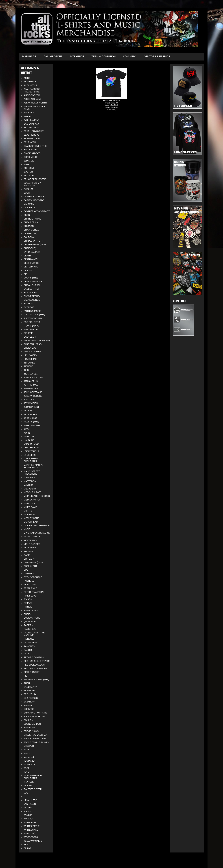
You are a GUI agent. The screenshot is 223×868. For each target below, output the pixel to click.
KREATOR (29, 437)
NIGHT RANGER (32, 544)
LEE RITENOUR (32, 451)
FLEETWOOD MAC (33, 318)
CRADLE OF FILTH (33, 241)
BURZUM (28, 189)
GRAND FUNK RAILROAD (37, 341)
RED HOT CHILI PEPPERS (37, 661)
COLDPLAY (29, 237)
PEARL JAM (30, 585)
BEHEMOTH (30, 142)
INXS (26, 370)
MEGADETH (30, 489)
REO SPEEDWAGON (34, 665)
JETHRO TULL (31, 385)
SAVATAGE (29, 691)
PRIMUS (28, 603)
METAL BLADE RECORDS (37, 496)
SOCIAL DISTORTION (35, 716)
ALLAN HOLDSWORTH (35, 103)
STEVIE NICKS (31, 731)
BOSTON (28, 172)
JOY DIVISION (31, 403)
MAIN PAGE (29, 57)
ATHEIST (28, 116)
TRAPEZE (29, 782)
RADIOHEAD (30, 629)
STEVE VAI (29, 727)
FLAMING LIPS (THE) (34, 315)
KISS (26, 429)
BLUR (27, 164)
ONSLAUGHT (30, 566)
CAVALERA (29, 208)
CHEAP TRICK (31, 222)
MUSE (27, 529)
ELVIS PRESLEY (32, 296)
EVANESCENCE (32, 300)
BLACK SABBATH (33, 153)
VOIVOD (28, 811)
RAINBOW (29, 639)
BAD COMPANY (32, 124)
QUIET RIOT (30, 621)
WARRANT (29, 819)
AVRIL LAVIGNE (32, 120)
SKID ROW (29, 702)
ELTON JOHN (30, 293)
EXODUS (28, 304)
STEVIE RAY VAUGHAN (36, 735)
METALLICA (30, 503)
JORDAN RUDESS (33, 396)
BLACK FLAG (30, 150)
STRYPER (29, 746)
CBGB (27, 215)
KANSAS (28, 411)
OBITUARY (29, 559)
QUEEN (28, 614)
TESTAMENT (30, 761)
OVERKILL (29, 574)
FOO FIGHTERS (32, 322)
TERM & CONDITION (104, 57)
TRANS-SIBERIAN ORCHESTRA (33, 777)
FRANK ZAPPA (31, 326)
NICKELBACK (31, 540)
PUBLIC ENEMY (32, 610)
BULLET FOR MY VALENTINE (32, 184)
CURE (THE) (30, 248)
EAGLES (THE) (31, 289)
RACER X (28, 625)
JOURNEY (29, 400)
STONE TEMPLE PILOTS (36, 742)
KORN (27, 433)
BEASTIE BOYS (32, 135)
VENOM (28, 808)
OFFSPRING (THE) (33, 562)
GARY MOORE (31, 329)
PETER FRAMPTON (34, 592)
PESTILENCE (30, 588)
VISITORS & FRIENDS (157, 57)
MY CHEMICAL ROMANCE (37, 533)
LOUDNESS (30, 455)
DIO (26, 274)
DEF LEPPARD (31, 267)
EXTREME (29, 307)
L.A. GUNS (29, 440)
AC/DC (27, 78)
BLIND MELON (31, 157)
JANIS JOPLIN (31, 381)
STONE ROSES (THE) (35, 739)
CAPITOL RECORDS (34, 200)
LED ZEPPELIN (31, 448)
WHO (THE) (30, 833)
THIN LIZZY (30, 764)
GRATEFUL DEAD (33, 344)
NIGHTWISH (30, 548)
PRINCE (28, 607)
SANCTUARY (30, 687)
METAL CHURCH (32, 500)
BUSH (27, 193)
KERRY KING (30, 418)
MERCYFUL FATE (33, 492)
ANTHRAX (29, 113)
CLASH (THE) (31, 233)
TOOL (27, 768)
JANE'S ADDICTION (34, 377)
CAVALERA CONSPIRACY (37, 211)
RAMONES (29, 646)
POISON (28, 599)
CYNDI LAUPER (32, 252)
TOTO (27, 772)
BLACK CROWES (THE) (36, 146)
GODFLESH (30, 337)
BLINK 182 (29, 161)
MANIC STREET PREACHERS (32, 473)
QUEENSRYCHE (32, 618)
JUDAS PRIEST (31, 407)
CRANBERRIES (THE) (35, 244)
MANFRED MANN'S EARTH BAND (33, 466)
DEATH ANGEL (31, 259)
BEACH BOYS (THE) (34, 131)
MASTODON (30, 481)
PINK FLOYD (30, 596)
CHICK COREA (31, 230)
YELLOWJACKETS (33, 841)
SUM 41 (28, 753)
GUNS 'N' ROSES (32, 352)
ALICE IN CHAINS (33, 99)
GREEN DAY (30, 348)
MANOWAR (29, 478)
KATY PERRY (30, 414)
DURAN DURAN (32, 285)
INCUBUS (29, 366)
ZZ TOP (27, 848)
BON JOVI (29, 168)
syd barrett (29, 757)
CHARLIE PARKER (33, 219)
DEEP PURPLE (31, 263)
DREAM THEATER (33, 281)
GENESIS (28, 333)
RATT (26, 654)
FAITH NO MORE (32, 311)
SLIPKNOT (29, 709)
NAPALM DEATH (32, 537)
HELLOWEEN (31, 355)
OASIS (27, 555)
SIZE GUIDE (77, 57)
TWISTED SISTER (33, 789)
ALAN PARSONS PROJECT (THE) (32, 90)
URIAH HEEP (30, 800)
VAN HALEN (30, 804)
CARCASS (29, 204)
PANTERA (29, 581)
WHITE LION (30, 822)
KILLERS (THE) (31, 422)
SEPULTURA (30, 694)
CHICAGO (29, 226)
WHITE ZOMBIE (32, 826)
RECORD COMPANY (34, 657)
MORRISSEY (30, 514)
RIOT (26, 676)
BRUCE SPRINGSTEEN (36, 179)
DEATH (27, 256)
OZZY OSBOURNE (33, 577)
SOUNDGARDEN (32, 724)
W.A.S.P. (28, 815)
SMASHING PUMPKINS (35, 713)
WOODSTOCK (31, 837)
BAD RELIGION (31, 128)
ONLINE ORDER (53, 57)
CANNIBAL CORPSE (34, 197)
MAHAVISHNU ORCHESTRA (31, 460)
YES (26, 845)
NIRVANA (28, 551)
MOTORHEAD (31, 522)
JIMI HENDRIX (31, 388)
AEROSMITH (30, 82)
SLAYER (28, 705)
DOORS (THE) (31, 278)
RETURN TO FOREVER (36, 668)
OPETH (27, 570)
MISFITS (28, 511)
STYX (27, 750)
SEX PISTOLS (31, 698)
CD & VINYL (130, 57)
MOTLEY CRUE (32, 518)
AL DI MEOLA (30, 85)
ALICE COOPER (32, 95)
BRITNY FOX (30, 175)
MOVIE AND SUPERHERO (37, 526)
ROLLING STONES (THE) (36, 680)
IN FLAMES (29, 363)
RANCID (28, 650)
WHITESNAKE (31, 830)
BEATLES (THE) (32, 139)
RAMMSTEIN (30, 643)
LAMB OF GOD (31, 444)
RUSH (27, 683)
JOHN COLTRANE (33, 392)
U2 (25, 796)
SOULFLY (29, 720)
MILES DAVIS (30, 507)
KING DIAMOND (32, 425)
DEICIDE (28, 270)
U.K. (26, 793)
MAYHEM (28, 485)
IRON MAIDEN (31, 374)
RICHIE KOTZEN (32, 672)
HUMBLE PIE (30, 359)
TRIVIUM (28, 785)
